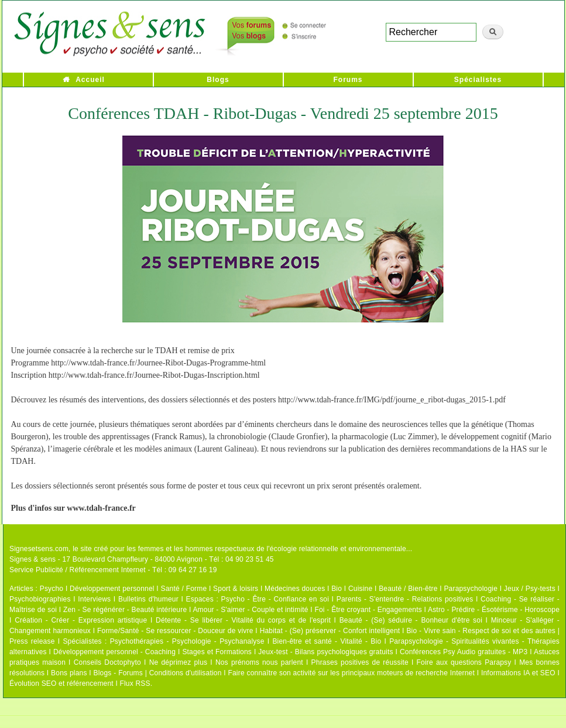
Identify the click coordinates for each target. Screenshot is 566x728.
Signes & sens (32, 559)
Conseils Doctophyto (107, 662)
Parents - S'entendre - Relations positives (405, 599)
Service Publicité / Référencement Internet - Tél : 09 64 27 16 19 (113, 570)
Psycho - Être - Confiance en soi (275, 599)
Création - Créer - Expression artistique (81, 620)
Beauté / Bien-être (408, 589)
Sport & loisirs (236, 589)
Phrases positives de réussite (360, 662)
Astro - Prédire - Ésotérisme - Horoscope (494, 610)
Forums (348, 80)
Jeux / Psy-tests (530, 589)
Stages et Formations (217, 652)
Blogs (218, 80)
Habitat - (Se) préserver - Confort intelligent (330, 631)
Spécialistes (478, 80)
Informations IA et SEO (518, 673)
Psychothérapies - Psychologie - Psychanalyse (187, 641)
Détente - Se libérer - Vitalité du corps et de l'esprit (243, 620)
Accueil (90, 80)
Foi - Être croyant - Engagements (368, 610)
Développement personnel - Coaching (114, 652)
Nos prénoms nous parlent (259, 662)
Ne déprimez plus (179, 662)
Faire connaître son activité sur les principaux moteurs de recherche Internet (351, 673)
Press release (32, 641)
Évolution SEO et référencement (61, 683)
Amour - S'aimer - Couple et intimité (250, 610)
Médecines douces (295, 589)
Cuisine (360, 589)
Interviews (94, 599)
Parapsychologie (471, 589)
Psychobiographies (40, 599)
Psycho (52, 589)
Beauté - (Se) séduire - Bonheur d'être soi (411, 620)
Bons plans (69, 673)
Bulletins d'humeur (148, 599)
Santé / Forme (184, 589)
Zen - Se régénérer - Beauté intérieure (125, 610)
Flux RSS (135, 683)
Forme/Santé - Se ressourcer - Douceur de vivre (175, 631)
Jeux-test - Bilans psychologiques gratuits (325, 652)
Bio (337, 589)
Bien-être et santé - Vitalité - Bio (327, 641)
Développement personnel (112, 589)
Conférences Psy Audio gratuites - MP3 (464, 652)
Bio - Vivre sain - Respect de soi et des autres (481, 631)
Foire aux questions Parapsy (464, 662)
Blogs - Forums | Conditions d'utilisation (158, 673)
